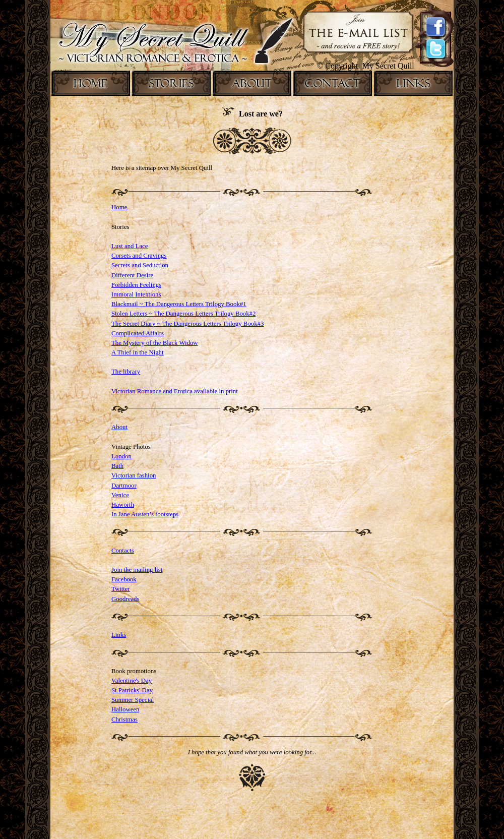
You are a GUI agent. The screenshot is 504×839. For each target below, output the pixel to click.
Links (119, 635)
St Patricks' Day (132, 690)
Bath (117, 466)
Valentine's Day (132, 681)
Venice (120, 495)
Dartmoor (124, 486)
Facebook (124, 579)
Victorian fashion (134, 475)
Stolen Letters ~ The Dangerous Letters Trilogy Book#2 (183, 314)
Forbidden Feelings (136, 285)
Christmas (124, 720)
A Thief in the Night (138, 352)
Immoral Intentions (136, 294)
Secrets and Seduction (140, 265)
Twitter (121, 589)
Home (119, 207)
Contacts (123, 551)
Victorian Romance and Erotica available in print (175, 391)
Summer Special (133, 700)
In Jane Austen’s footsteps (145, 514)
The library (126, 372)
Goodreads (125, 599)
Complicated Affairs (138, 333)
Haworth (123, 505)
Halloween (125, 709)
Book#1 (236, 304)
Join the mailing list (137, 570)
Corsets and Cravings (139, 256)
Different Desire (132, 275)
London (121, 456)
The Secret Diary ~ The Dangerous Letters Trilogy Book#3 (187, 324)
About (119, 427)
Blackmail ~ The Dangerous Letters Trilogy (169, 304)
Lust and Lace (130, 246)
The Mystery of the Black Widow (155, 343)
